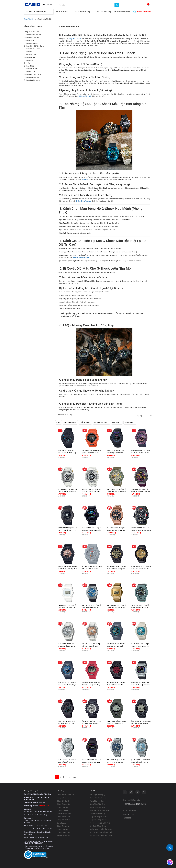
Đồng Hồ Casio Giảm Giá (66, 795)
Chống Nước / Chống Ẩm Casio (101, 829)
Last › (75, 777)
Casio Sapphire (62, 823)
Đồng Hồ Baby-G (63, 808)
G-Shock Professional (31, 77)
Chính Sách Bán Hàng (97, 814)
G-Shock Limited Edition (32, 35)
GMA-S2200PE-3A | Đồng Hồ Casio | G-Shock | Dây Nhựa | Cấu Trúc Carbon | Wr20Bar (116, 491)
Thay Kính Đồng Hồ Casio (99, 820)
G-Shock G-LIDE (29, 72)
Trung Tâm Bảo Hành (97, 801)
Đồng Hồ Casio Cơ (63, 804)
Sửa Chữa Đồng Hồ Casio (99, 826)
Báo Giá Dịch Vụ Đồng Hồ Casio (101, 836)
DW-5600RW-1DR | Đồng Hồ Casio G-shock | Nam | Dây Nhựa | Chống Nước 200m (91, 762)
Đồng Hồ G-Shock (75, 39)
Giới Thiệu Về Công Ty (97, 795)
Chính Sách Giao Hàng (97, 808)
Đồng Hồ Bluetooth (64, 833)
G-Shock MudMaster (31, 43)
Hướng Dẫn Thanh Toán (98, 798)
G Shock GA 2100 (30, 55)
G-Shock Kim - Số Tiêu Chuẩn (34, 46)
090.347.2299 (128, 815)
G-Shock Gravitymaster (32, 80)
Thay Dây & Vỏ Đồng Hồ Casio (100, 823)
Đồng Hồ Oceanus (63, 826)
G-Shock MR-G (29, 66)
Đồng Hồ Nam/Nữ (63, 820)
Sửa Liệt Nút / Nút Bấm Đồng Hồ (101, 833)
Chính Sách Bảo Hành (97, 804)
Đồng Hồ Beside (63, 829)
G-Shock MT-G (29, 52)
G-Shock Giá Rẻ (29, 58)
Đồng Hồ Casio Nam (64, 814)
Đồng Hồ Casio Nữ (63, 817)
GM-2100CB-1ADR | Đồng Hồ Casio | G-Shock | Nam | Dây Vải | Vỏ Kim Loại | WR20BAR (67, 530)
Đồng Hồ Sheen (62, 811)
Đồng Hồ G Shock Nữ (31, 32)
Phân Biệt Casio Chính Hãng (99, 811)
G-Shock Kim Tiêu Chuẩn (33, 75)
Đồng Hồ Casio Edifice (65, 798)
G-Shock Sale (29, 60)
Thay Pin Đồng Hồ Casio (98, 817)
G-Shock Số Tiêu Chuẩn (32, 49)
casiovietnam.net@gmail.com (134, 804)
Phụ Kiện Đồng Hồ (63, 836)
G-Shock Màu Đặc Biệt (32, 38)
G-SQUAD (27, 63)
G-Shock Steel (29, 40)
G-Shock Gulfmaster (31, 69)
